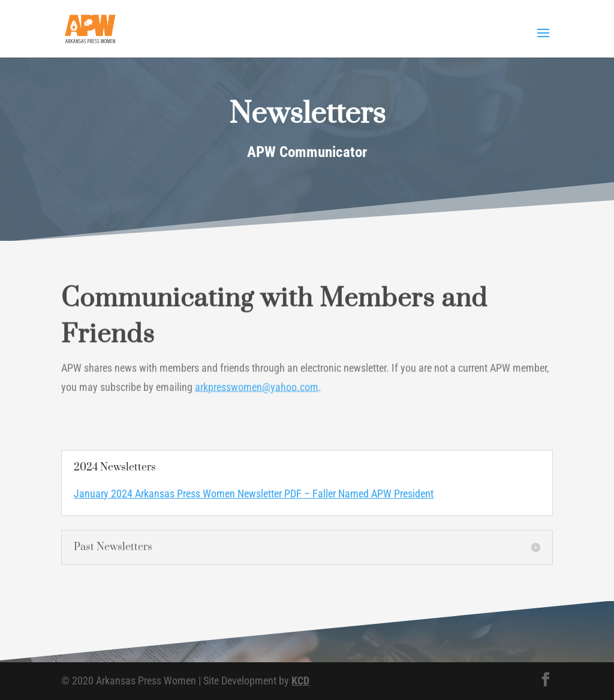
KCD (300, 681)
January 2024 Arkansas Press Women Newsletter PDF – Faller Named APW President (254, 494)
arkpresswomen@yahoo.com (257, 389)
